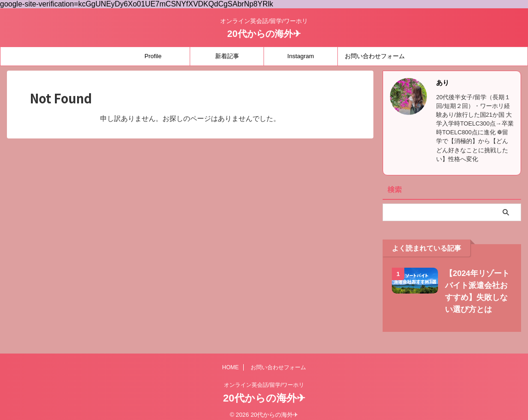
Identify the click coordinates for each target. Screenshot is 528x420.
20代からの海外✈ (264, 34)
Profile (153, 56)
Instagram (301, 56)
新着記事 (227, 56)
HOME (230, 367)
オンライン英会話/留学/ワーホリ (264, 385)
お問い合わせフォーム (375, 56)
